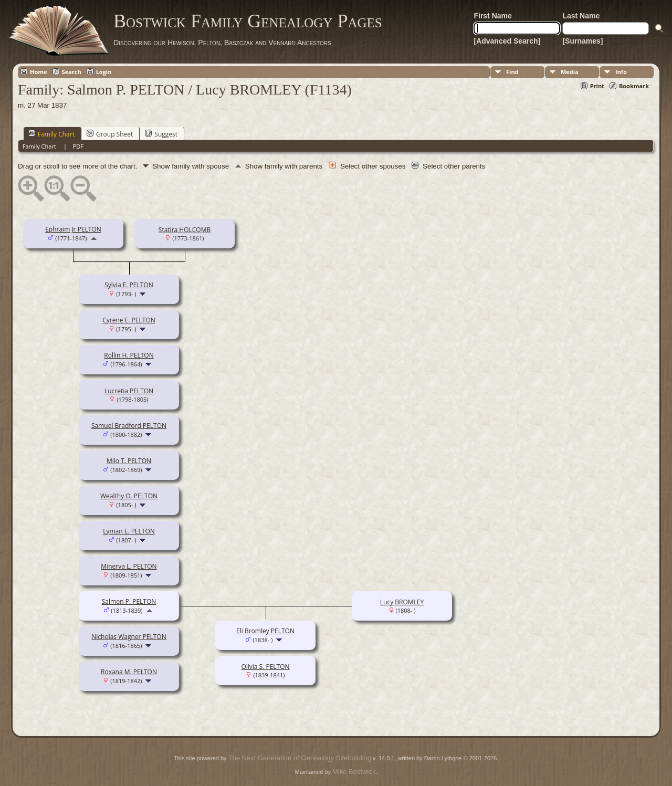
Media (570, 72)
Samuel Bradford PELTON (129, 426)
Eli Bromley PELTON (265, 631)
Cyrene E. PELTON (129, 320)
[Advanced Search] (507, 41)
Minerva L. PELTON (129, 566)
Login (104, 72)
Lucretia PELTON (129, 391)
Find (512, 72)
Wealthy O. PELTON (129, 496)
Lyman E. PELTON (129, 531)
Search (72, 72)
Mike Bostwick (354, 772)
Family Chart (51, 134)
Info (621, 72)
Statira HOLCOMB (185, 230)
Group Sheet (110, 134)
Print (597, 86)
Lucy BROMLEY (402, 602)
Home (39, 72)
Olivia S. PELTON (265, 667)
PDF (78, 146)
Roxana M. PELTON (129, 672)
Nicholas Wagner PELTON (129, 637)
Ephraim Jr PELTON (73, 229)
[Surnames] (582, 41)
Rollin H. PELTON (129, 355)
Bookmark (634, 86)
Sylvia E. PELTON (129, 285)
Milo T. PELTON (129, 461)
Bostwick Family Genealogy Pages (248, 21)
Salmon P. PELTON (129, 601)
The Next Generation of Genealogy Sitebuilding (300, 758)
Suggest (161, 134)
